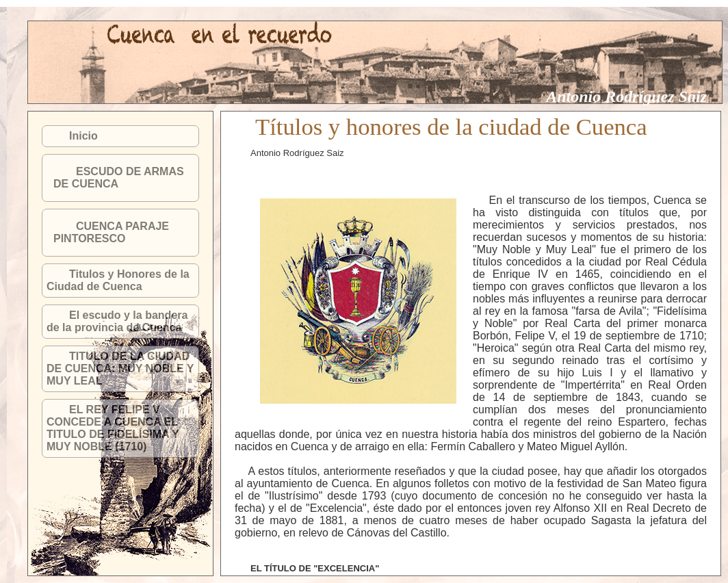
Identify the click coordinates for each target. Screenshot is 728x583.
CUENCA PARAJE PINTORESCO (111, 232)
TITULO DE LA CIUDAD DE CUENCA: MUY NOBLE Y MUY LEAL (120, 368)
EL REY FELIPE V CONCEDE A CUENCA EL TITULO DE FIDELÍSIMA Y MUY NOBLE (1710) (113, 428)
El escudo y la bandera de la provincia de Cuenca (117, 321)
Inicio (83, 136)
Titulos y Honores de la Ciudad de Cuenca (118, 280)
